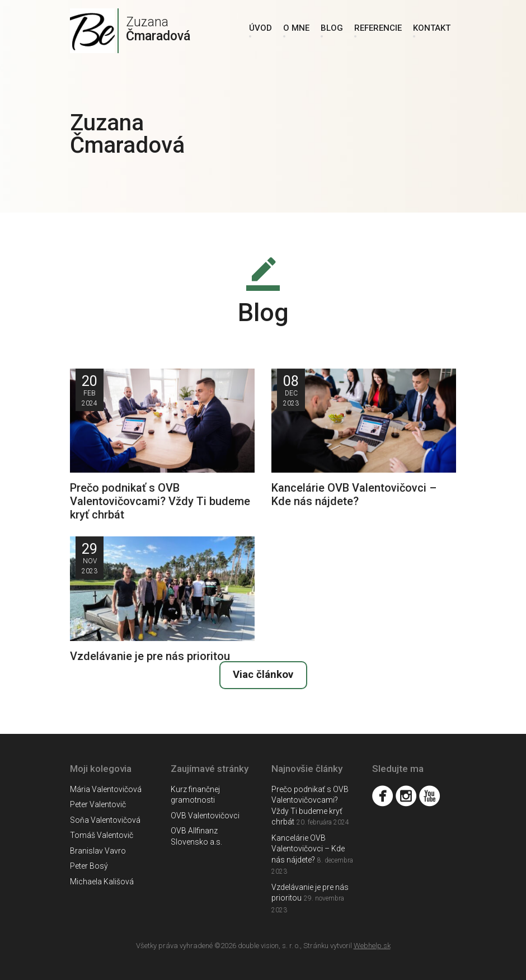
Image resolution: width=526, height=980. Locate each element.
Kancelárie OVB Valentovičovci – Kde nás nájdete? (308, 849)
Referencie (378, 28)
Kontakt (432, 28)
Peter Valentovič (98, 804)
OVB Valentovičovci (205, 816)
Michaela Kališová (102, 882)
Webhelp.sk (372, 946)
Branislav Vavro (98, 851)
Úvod (260, 28)
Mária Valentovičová (106, 789)
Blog (332, 28)
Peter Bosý (89, 866)
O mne (296, 28)
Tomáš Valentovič (102, 835)
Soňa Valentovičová (105, 820)
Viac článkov (263, 675)
